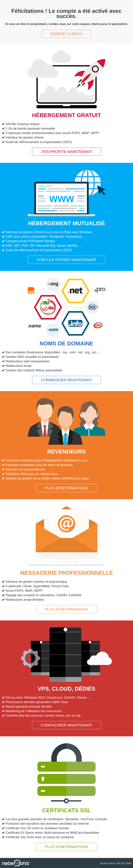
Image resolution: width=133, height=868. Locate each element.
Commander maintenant (66, 380)
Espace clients (67, 34)
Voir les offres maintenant (66, 260)
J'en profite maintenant (66, 152)
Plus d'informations (67, 488)
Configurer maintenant (67, 725)
